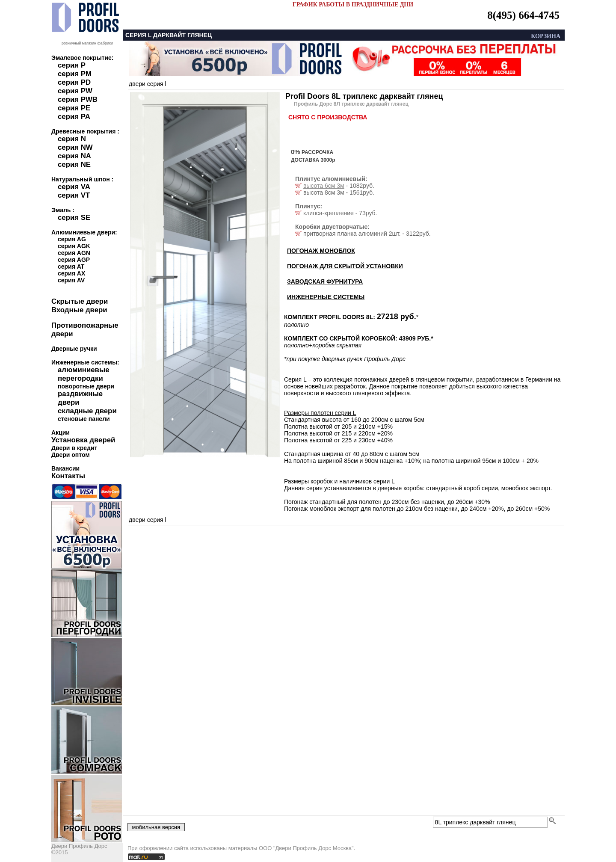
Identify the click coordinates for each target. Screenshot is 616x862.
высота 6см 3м (324, 186)
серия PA (74, 117)
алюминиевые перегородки (84, 374)
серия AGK (74, 246)
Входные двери (79, 310)
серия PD (74, 82)
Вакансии (65, 468)
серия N (72, 139)
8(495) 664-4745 (523, 15)
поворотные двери (86, 386)
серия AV (71, 280)
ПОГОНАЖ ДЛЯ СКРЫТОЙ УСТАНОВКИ (345, 266)
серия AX (71, 273)
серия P (72, 65)
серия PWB (78, 99)
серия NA (74, 156)
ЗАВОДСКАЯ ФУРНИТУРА (325, 281)
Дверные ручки (74, 349)
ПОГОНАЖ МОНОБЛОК (321, 251)
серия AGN (74, 253)
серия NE (74, 164)
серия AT (71, 267)
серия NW (75, 147)
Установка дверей (83, 440)
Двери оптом (71, 455)
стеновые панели (84, 419)
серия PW (75, 91)
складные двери (87, 411)
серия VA (74, 187)
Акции (61, 432)
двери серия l (148, 84)
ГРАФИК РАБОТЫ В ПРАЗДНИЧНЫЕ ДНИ (353, 4)
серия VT (74, 195)
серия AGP (74, 260)
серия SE (74, 218)
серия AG (72, 239)
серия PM (75, 74)
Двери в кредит (74, 448)
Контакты (68, 476)
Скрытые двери (80, 301)
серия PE (74, 108)
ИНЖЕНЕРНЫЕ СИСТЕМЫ (326, 297)
